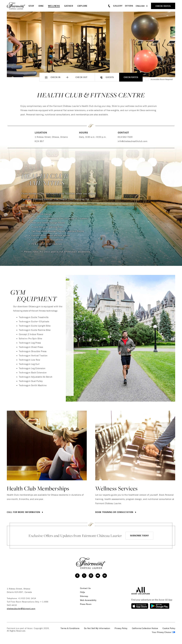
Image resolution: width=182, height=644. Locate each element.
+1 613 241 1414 (27, 598)
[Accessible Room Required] (147, 79)
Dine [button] (41, 6)
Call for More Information (25, 512)
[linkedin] (105, 576)
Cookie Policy (169, 628)
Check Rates (131, 77)
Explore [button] (83, 6)
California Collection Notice (145, 628)
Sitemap (84, 596)
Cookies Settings (164, 632)
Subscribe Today (139, 535)
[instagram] (91, 576)
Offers (129, 6)
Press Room (86, 604)
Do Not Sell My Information (97, 628)
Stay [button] (31, 6)
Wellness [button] (54, 6)
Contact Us (85, 588)
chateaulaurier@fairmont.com (21, 608)
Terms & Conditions (70, 628)
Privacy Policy (121, 628)
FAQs (83, 592)
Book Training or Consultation (116, 512)
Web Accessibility (88, 600)
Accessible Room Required (162, 79)
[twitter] (84, 576)
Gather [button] (69, 6)
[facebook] (77, 576)
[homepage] (18, 6)
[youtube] (98, 576)
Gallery (118, 6)
